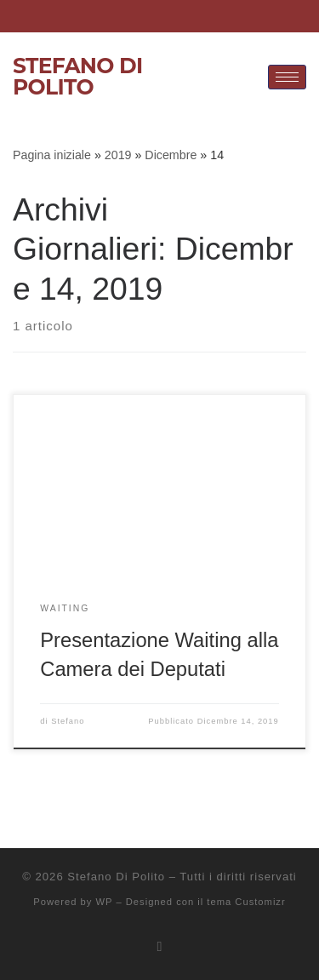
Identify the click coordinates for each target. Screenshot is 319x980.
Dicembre (171, 155)
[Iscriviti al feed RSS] (160, 946)
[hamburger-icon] (287, 77)
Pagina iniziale (52, 155)
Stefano (68, 721)
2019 (118, 155)
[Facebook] (164, 16)
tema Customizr (246, 902)
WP (104, 902)
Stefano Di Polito (116, 877)
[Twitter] (193, 16)
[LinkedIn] (134, 16)
